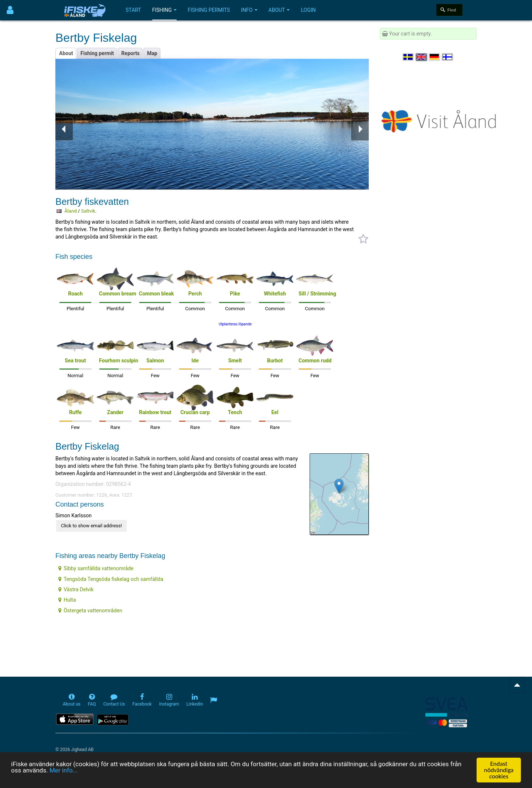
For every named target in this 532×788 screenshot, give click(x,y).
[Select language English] (422, 57)
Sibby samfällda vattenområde (96, 568)
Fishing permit (97, 53)
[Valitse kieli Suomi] (448, 57)
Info (249, 10)
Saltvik (88, 211)
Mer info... (64, 771)
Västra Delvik (76, 589)
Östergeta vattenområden (90, 611)
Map (152, 53)
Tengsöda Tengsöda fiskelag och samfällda (111, 579)
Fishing (164, 10)
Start (133, 10)
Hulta (67, 600)
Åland (70, 211)
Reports (130, 53)
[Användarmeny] (10, 10)
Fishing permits (209, 10)
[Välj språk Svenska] (409, 57)
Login (308, 10)
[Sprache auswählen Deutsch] (435, 57)
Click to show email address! (91, 526)
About (279, 10)
